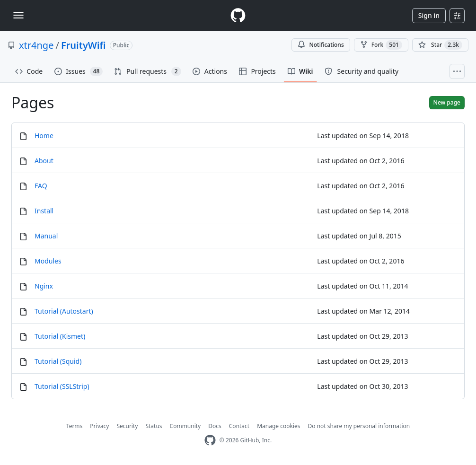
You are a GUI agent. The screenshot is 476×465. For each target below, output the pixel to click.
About (44, 161)
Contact (239, 426)
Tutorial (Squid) (58, 361)
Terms (75, 426)
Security (127, 426)
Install (44, 211)
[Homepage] (238, 15)
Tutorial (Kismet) (60, 336)
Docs (215, 426)
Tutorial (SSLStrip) (62, 386)
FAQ (41, 186)
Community (185, 426)
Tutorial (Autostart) (64, 311)
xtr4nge (36, 45)
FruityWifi (84, 45)
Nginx (44, 286)
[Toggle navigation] (18, 15)
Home (44, 136)
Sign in (429, 15)
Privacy (99, 426)
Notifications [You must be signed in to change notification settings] (321, 45)
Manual (46, 236)
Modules (48, 261)
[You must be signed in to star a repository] (440, 45)
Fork (381, 45)
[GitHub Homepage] (210, 440)
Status (154, 426)
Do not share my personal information (359, 426)
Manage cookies (278, 426)
